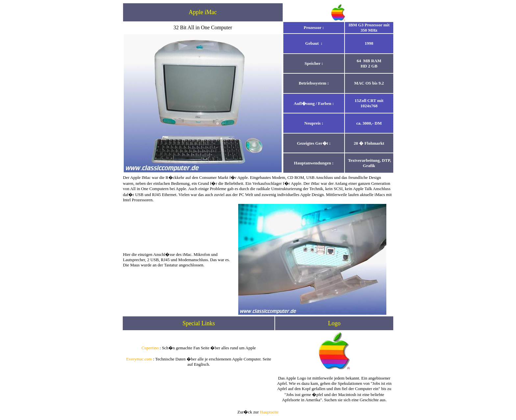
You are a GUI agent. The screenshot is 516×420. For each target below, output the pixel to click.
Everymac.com (139, 359)
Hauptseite (269, 412)
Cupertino (150, 348)
